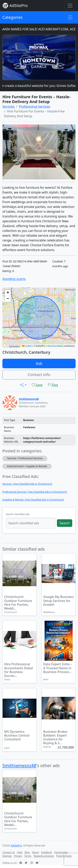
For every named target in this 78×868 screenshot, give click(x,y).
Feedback (47, 852)
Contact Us (9, 852)
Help (20, 852)
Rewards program (44, 856)
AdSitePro (19, 5)
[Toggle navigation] (70, 6)
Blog (27, 852)
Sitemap (7, 856)
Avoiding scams (14, 279)
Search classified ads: (18, 514)
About (36, 852)
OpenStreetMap (55, 346)
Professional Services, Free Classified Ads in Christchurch (35, 492)
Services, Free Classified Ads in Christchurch (27, 484)
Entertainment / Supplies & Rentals (27, 466)
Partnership (61, 852)
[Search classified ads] (31, 523)
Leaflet (27, 346)
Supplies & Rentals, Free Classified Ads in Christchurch (33, 500)
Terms (28, 856)
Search (65, 523)
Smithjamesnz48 (19, 765)
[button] (8, 293)
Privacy (18, 856)
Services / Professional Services (25, 458)
